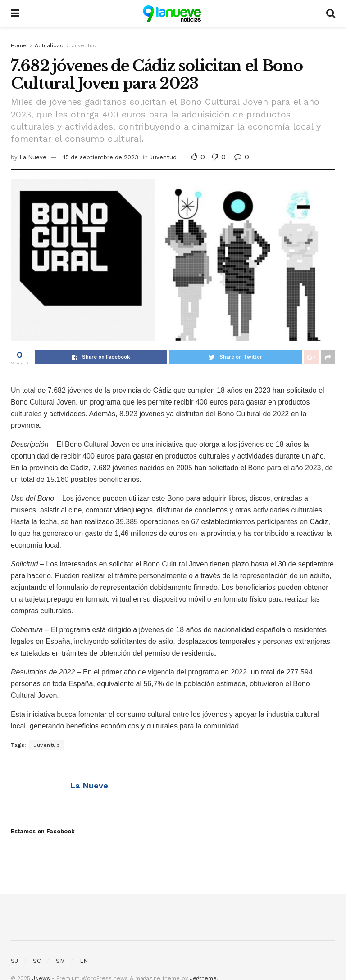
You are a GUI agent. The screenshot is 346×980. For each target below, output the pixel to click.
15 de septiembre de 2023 (101, 157)
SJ (14, 961)
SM (60, 961)
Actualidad (49, 45)
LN (84, 961)
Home (19, 45)
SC (37, 961)
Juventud (84, 45)
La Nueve (33, 157)
